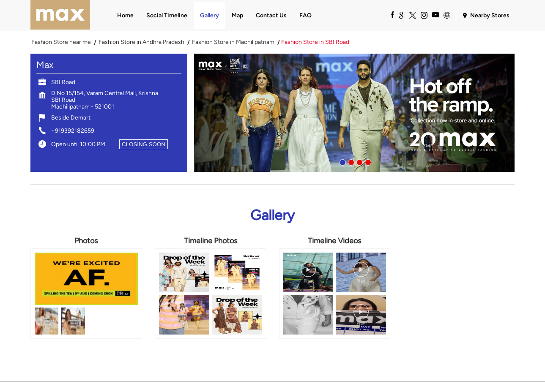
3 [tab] (359, 161)
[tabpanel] (354, 113)
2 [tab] (350, 161)
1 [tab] (342, 161)
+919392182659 (73, 131)
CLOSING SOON (144, 144)
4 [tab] (367, 161)
